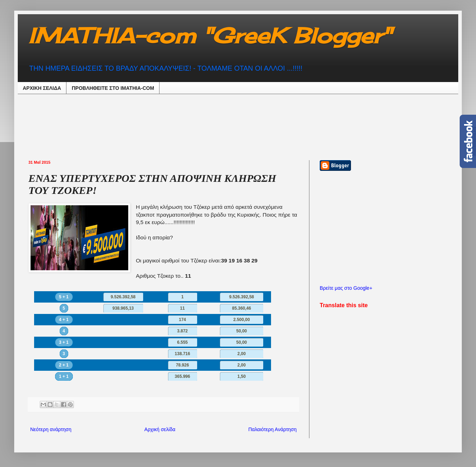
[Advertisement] (204, 126)
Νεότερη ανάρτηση (51, 429)
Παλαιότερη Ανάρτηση (272, 429)
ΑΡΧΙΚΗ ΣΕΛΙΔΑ (42, 88)
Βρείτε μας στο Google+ (346, 288)
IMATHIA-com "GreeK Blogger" (210, 35)
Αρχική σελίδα (160, 429)
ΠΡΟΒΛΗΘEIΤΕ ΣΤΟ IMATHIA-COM (113, 88)
